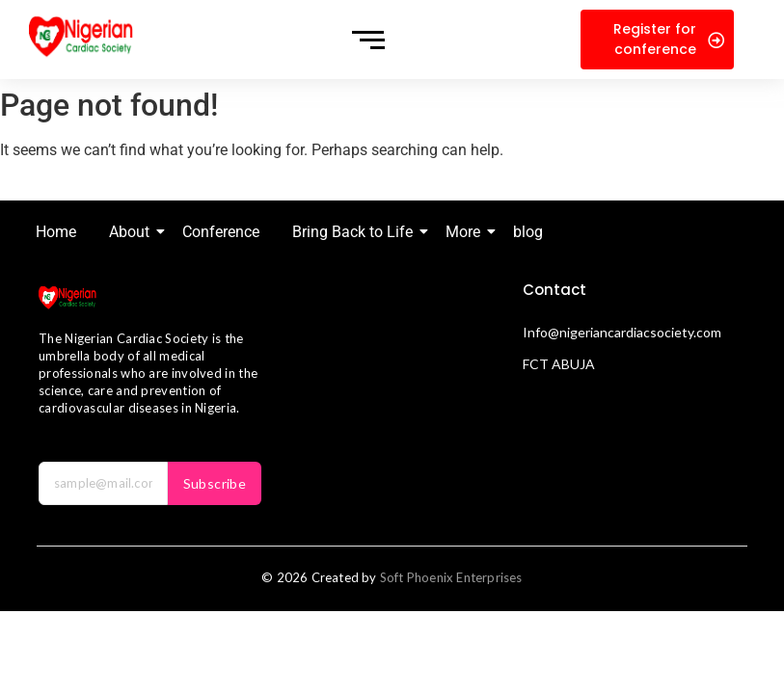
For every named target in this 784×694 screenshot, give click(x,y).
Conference (221, 232)
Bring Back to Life (356, 232)
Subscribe (215, 483)
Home (56, 232)
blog (528, 232)
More (466, 232)
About (133, 232)
